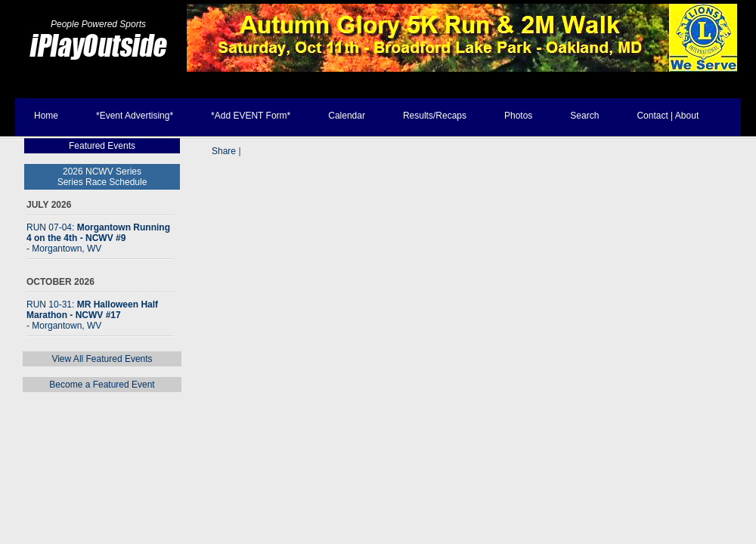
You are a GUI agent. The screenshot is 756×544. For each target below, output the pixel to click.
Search (584, 116)
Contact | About (668, 116)
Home (46, 116)
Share (224, 151)
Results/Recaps (435, 116)
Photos (518, 116)
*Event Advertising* (135, 116)
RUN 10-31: (92, 315)
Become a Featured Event (102, 385)
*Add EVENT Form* (251, 116)
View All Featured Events (102, 359)
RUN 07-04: (98, 238)
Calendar (347, 116)
